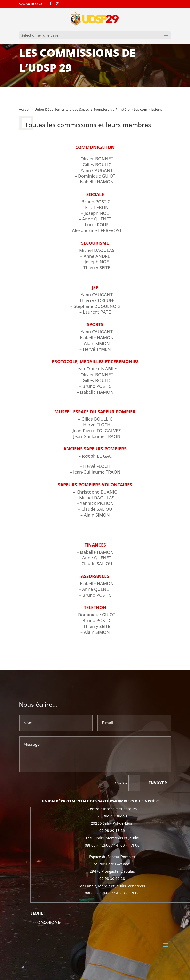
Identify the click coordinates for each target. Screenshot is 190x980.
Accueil (25, 109)
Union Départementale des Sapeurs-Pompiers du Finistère (82, 109)
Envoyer (158, 783)
